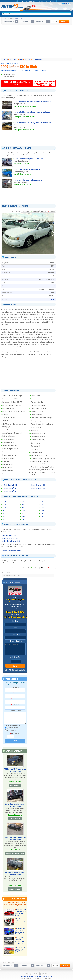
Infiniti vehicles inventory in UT (11, 541)
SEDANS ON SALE (15, 818)
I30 (23, 502)
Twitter (43, 211)
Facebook (26, 212)
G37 (4, 519)
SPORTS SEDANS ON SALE (15, 853)
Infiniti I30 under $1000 (10, 485)
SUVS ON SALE (15, 785)
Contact (50, 976)
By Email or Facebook (12, 728)
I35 (23, 504)
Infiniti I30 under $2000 (10, 488)
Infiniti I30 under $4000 (39, 485)
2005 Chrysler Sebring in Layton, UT (29, 180)
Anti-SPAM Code (15, 734)
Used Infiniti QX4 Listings (15, 781)
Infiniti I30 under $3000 (10, 491)
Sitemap (31, 976)
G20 (4, 510)
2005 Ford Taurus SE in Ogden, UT (28, 169)
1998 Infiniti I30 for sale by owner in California (32, 112)
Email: (15, 628)
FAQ (40, 976)
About (36, 976)
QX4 (42, 507)
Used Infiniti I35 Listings (15, 814)
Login (71, 3)
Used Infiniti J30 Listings (15, 885)
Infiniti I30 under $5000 (39, 488)
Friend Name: (15, 699)
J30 (23, 507)
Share (65, 3)
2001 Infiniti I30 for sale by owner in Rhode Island (34, 101)
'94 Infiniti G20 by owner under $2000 (15, 838)
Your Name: (15, 687)
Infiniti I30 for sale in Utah (10, 538)
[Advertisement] (37, 41)
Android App (24, 976)
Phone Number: (15, 634)
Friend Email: (15, 704)
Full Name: (15, 621)
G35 (4, 516)
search (64, 21)
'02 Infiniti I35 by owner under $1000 (15, 805)
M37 (23, 513)
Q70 (42, 504)
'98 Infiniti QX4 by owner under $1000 (15, 770)
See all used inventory (16, 601)
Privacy (45, 976)
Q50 (42, 502)
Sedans (51, 299)
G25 (4, 513)
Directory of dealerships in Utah (11, 551)
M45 (23, 516)
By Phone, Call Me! (11, 730)
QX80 (43, 516)
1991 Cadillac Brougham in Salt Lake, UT (30, 159)
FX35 (4, 504)
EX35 (4, 502)
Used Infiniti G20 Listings (15, 849)
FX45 (4, 507)
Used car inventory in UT (9, 535)
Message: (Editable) (15, 641)
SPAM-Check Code (15, 657)
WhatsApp (36, 212)
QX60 (43, 513)
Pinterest (52, 212)
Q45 (23, 519)
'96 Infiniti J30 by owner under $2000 (15, 873)
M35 (23, 510)
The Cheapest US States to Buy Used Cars (21, 920)
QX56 (43, 510)
